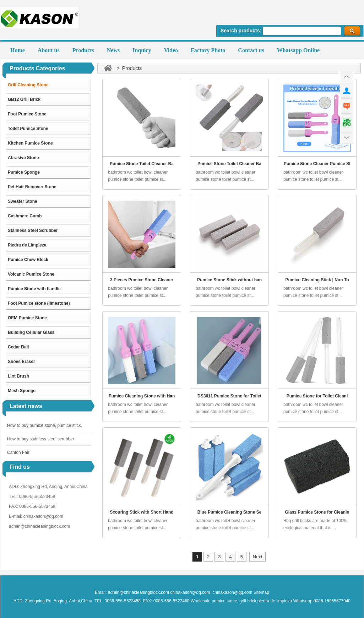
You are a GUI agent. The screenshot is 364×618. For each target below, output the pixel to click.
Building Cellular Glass (31, 332)
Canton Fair (18, 452)
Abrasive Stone (23, 158)
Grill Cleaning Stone (28, 85)
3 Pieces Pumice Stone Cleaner (142, 280)
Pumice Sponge (24, 172)
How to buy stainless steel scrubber (41, 439)
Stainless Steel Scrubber (33, 231)
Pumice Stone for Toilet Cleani (317, 396)
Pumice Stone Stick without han (229, 280)
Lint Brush (18, 376)
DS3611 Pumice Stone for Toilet (229, 396)
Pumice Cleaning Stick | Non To (317, 280)
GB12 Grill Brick (24, 99)
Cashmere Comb (25, 216)
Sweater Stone (23, 201)
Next (258, 557)
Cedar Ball (18, 347)
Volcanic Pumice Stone (31, 274)
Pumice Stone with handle (34, 289)
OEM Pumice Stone (27, 318)
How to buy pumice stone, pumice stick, (45, 425)
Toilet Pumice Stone (28, 129)
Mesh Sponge (22, 391)
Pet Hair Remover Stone (32, 187)
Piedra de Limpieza (27, 245)
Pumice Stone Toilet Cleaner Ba (142, 164)
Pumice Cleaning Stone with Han (142, 396)
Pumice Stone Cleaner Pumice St (317, 164)
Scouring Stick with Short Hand (142, 512)
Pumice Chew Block (28, 260)
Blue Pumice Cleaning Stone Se (230, 512)
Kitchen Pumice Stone (30, 143)
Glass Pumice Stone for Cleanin (317, 512)
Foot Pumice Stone (27, 114)
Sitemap (261, 592)
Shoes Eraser (21, 362)
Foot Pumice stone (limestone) (39, 303)
